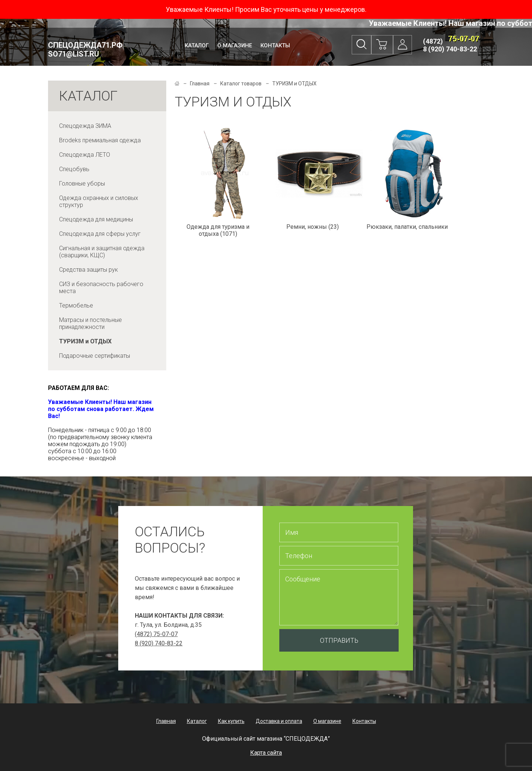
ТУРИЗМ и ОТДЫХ (85, 341)
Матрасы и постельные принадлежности (91, 323)
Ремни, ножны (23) (313, 227)
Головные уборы (82, 184)
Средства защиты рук (88, 270)
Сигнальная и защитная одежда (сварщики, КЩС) (102, 252)
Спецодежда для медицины (96, 219)
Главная (200, 84)
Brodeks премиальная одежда (100, 140)
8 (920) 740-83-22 (450, 49)
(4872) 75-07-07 (156, 634)
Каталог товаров (241, 84)
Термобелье (76, 305)
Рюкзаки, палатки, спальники (407, 227)
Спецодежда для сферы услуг (100, 234)
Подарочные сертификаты (95, 356)
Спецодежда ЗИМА (85, 126)
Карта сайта (266, 753)
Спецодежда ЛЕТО (85, 155)
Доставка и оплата (279, 721)
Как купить (231, 721)
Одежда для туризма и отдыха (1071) (218, 230)
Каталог (197, 45)
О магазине (235, 45)
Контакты (275, 45)
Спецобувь (74, 169)
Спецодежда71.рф (85, 50)
